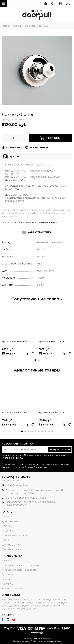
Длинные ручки (11, 545)
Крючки (27, 222)
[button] (35, 360)
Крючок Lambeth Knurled (15, 412)
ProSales (34, 641)
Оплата (6, 579)
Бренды (7, 540)
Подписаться (60, 450)
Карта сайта (45, 638)
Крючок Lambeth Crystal (51, 412)
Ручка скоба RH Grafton (51, 341)
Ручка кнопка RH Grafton (15, 341)
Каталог (18, 222)
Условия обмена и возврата (19, 570)
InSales (58, 641)
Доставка (7, 574)
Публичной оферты (12, 458)
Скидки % (8, 531)
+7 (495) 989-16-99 (16, 477)
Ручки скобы (10, 517)
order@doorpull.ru (17, 485)
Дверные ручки (11, 549)
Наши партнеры (12, 589)
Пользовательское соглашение (21, 565)
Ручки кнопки (10, 521)
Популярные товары (14, 535)
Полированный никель (44, 222)
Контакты (8, 584)
